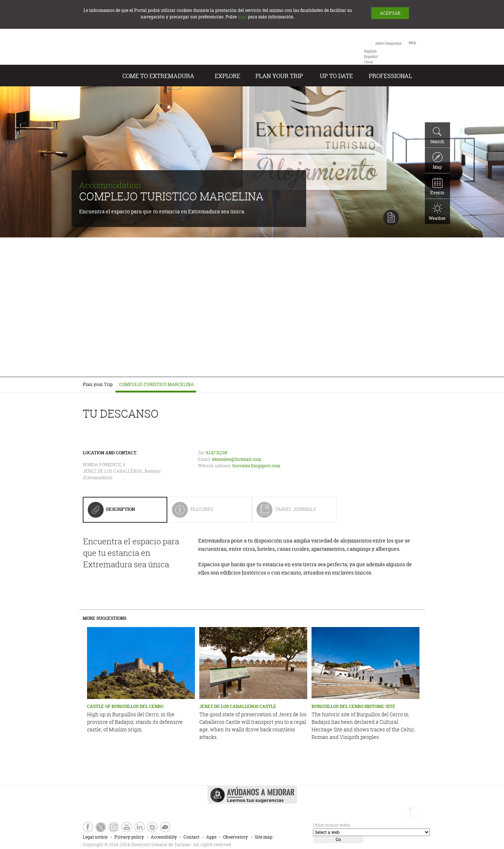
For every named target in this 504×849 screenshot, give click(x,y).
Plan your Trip (279, 76)
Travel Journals (286, 512)
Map (437, 161)
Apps (211, 837)
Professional (390, 76)
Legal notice (95, 837)
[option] (370, 51)
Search (437, 136)
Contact (191, 837)
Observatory (235, 837)
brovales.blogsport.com (256, 466)
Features (206, 512)
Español (371, 57)
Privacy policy (129, 837)
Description (111, 512)
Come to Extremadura (158, 76)
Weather (437, 212)
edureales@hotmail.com (237, 459)
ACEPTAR (390, 13)
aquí (242, 17)
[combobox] (383, 52)
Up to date (336, 76)
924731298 (217, 453)
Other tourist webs (332, 825)
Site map (264, 837)
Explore (228, 76)
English (370, 51)
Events (437, 187)
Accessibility (164, 837)
